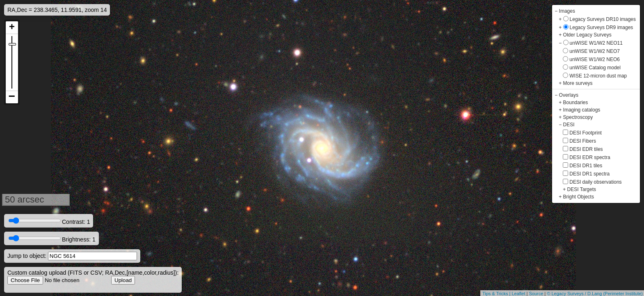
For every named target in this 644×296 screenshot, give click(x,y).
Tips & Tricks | (497, 294)
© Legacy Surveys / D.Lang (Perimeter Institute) (595, 294)
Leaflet (518, 294)
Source (536, 294)
